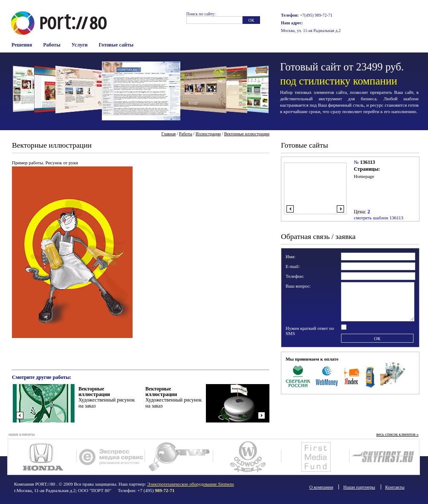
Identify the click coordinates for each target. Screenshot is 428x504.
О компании (321, 487)
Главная (169, 134)
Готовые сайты (116, 45)
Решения (22, 45)
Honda (42, 457)
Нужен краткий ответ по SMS (310, 331)
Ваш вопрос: (298, 286)
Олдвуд (247, 457)
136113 (367, 162)
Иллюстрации (208, 134)
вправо (340, 209)
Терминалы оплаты (370, 376)
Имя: (291, 256)
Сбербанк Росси (298, 376)
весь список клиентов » (398, 434)
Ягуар (179, 457)
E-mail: (293, 266)
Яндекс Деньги (352, 376)
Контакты (395, 487)
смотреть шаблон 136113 (379, 218)
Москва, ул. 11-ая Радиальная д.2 (311, 31)
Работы (52, 45)
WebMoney (327, 376)
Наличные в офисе (393, 376)
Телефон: (295, 276)
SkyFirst (383, 457)
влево (290, 209)
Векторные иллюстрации (247, 134)
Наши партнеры (359, 487)
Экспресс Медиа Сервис (111, 457)
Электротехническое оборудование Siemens (190, 484)
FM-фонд (315, 457)
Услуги (80, 45)
